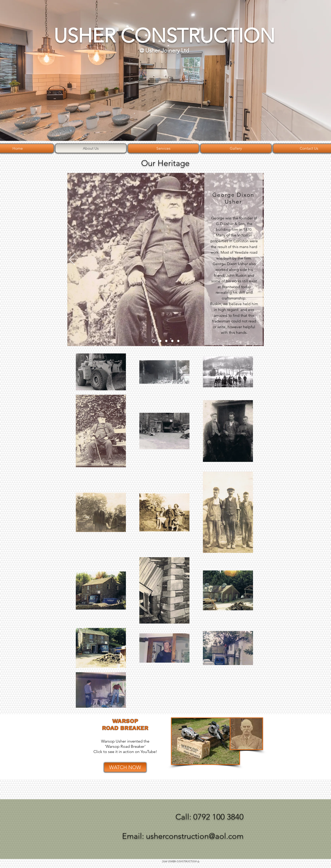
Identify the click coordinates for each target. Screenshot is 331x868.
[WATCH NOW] (125, 767)
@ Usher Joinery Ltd (164, 51)
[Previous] (72, 260)
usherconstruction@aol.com (195, 836)
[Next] (259, 260)
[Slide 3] (166, 341)
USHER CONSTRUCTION (164, 36)
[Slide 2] (160, 341)
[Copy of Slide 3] (172, 341)
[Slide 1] (154, 341)
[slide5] (178, 341)
